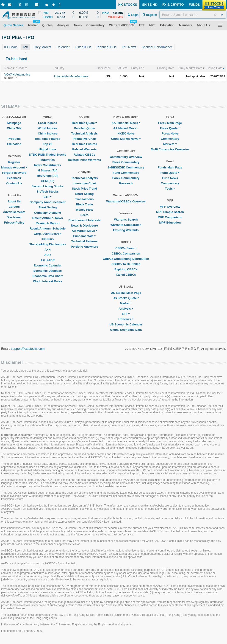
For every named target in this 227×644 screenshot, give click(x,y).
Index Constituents (48, 165)
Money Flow (84, 210)
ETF (48, 197)
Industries (47, 160)
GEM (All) (48, 181)
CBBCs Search (126, 248)
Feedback (14, 178)
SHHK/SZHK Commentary (126, 167)
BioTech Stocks (48, 192)
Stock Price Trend (84, 189)
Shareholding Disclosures (47, 244)
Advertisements (14, 212)
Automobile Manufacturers (71, 76)
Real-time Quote (85, 123)
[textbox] (193, 15)
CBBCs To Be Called (126, 264)
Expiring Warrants (126, 230)
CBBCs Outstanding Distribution (126, 259)
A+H (47, 250)
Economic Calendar (48, 265)
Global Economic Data (126, 330)
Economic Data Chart (48, 276)
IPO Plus (48, 239)
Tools (170, 189)
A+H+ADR (47, 260)
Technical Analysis (85, 133)
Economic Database (48, 271)
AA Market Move (84, 231)
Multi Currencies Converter (170, 149)
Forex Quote (170, 128)
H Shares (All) (48, 170)
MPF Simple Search (170, 212)
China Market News (126, 139)
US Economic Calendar (126, 324)
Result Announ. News (48, 218)
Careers (14, 207)
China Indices (48, 133)
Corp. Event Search (47, 234)
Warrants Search (126, 220)
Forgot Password (14, 173)
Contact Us (14, 183)
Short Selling (47, 207)
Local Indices (47, 123)
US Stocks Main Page (126, 293)
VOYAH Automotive (17, 74)
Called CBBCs (126, 275)
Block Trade (84, 204)
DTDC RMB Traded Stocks (48, 155)
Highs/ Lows (48, 149)
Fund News (170, 178)
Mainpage (14, 123)
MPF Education (170, 223)
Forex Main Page (170, 123)
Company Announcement (48, 202)
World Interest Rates (47, 281)
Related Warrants (84, 149)
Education (14, 144)
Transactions (84, 199)
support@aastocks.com (28, 349)
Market (126, 303)
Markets (170, 144)
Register (14, 162)
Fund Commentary (126, 173)
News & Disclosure (84, 225)
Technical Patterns (84, 241)
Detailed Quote (84, 128)
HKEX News (126, 133)
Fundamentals (84, 236)
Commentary (170, 139)
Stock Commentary (126, 162)
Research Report (47, 223)
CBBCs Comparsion (126, 253)
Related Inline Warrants (84, 160)
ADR (47, 255)
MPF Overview (170, 207)
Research (126, 183)
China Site (14, 128)
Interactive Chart (84, 139)
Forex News (170, 133)
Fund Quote (170, 173)
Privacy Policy (14, 223)
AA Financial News (126, 123)
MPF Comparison (170, 217)
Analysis (126, 309)
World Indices (48, 128)
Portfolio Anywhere (84, 247)
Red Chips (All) (48, 176)
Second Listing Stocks (48, 186)
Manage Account (14, 167)
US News (126, 319)
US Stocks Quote (126, 298)
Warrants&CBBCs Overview (126, 201)
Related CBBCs (84, 155)
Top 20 (48, 144)
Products (14, 139)
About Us (14, 201)
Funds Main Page (170, 167)
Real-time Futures (48, 139)
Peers (84, 215)
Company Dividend (48, 213)
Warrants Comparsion (126, 225)
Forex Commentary (126, 178)
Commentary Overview (126, 157)
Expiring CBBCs (126, 269)
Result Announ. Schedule (48, 228)
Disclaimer (14, 217)
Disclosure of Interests (84, 220)
